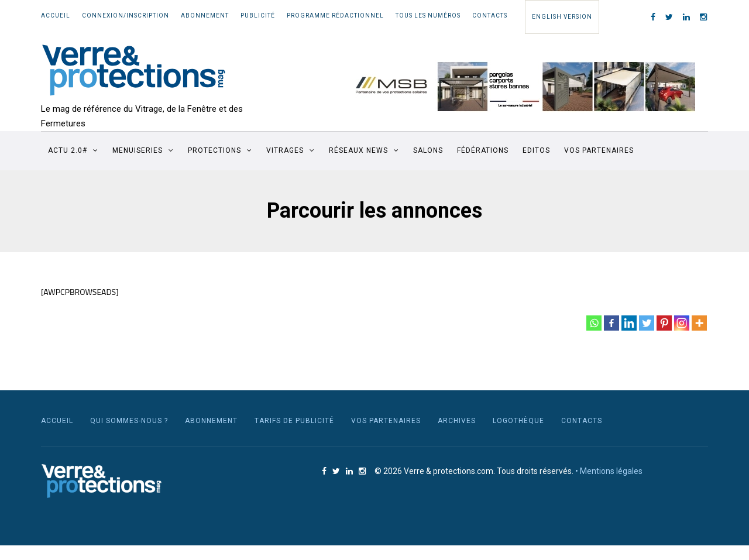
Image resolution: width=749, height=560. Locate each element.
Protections (214, 150)
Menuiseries (138, 150)
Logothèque (518, 421)
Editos (536, 150)
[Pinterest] (664, 323)
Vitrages (285, 150)
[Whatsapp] (594, 323)
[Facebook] (611, 323)
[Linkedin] (629, 323)
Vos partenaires (599, 150)
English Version (562, 17)
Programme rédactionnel (335, 16)
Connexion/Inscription (126, 16)
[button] (518, 87)
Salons (428, 150)
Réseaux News (358, 150)
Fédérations (483, 150)
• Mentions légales (609, 471)
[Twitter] (647, 323)
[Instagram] (682, 323)
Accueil (56, 16)
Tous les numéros (428, 16)
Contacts (490, 16)
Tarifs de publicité (294, 421)
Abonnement (205, 16)
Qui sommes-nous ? (129, 421)
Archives (457, 421)
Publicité (258, 16)
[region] (518, 87)
